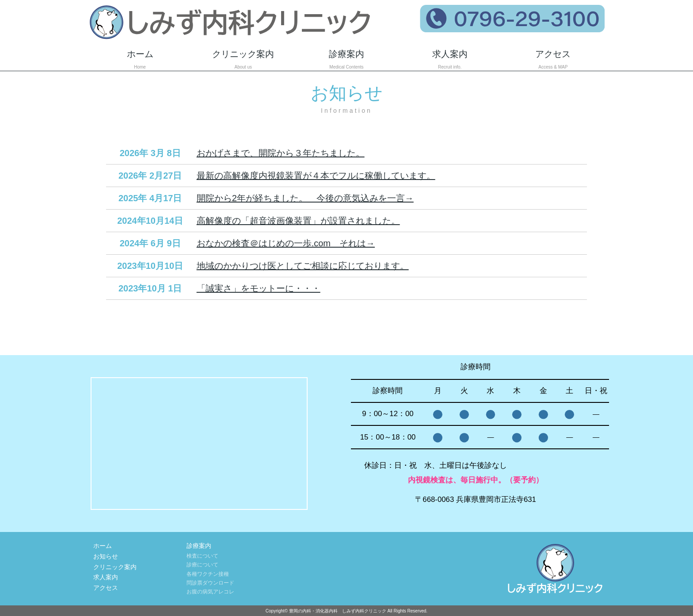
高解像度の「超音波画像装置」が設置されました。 (298, 221)
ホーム (140, 60)
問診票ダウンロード (210, 583)
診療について (202, 565)
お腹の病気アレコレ (210, 592)
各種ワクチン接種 (208, 574)
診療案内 (346, 60)
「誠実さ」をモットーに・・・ (259, 288)
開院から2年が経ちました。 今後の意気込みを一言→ (305, 198)
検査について (202, 556)
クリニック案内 (243, 60)
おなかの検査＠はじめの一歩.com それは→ (286, 243)
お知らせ (106, 556)
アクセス (553, 60)
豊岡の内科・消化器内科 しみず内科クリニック (338, 611)
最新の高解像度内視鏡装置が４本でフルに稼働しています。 (316, 176)
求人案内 (450, 60)
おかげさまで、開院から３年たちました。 (281, 153)
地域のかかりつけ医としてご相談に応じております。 (303, 266)
